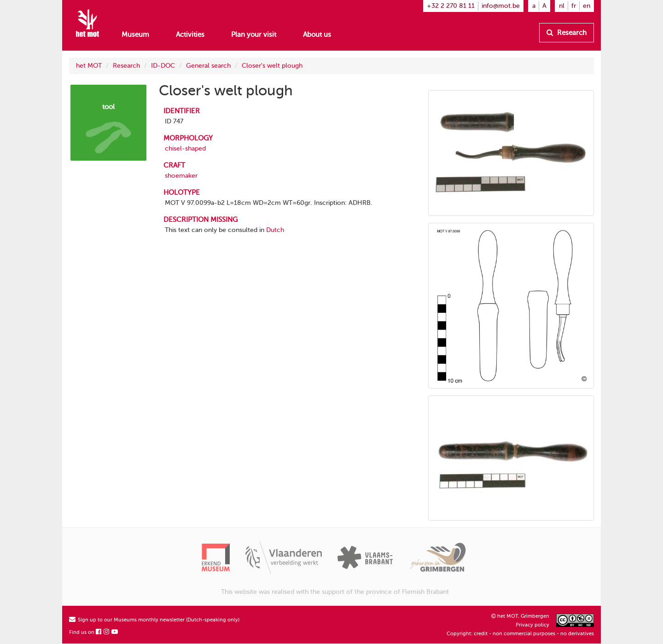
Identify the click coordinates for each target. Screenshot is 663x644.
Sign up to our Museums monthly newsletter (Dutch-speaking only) (154, 620)
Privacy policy (532, 625)
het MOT (89, 66)
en (587, 6)
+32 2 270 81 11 (451, 6)
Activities (190, 35)
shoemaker (181, 176)
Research (567, 33)
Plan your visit (254, 35)
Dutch (275, 230)
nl (562, 6)
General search (208, 66)
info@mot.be (501, 6)
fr (574, 6)
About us (317, 35)
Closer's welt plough (272, 66)
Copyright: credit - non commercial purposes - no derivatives (520, 634)
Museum (135, 35)
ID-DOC (163, 66)
